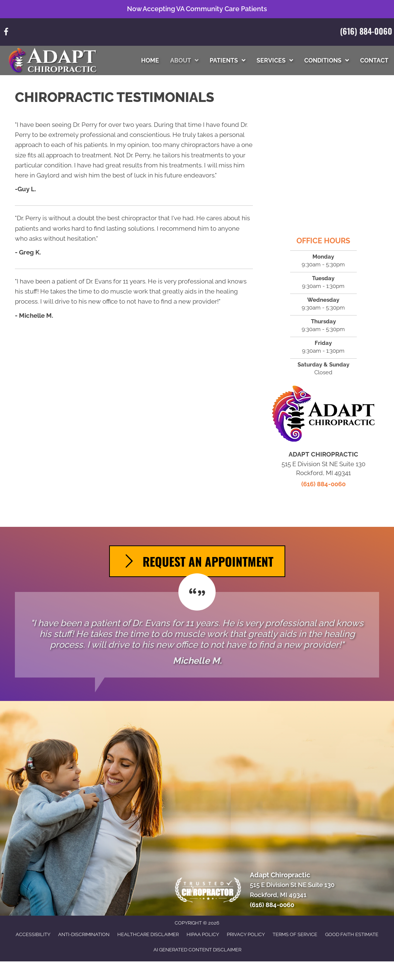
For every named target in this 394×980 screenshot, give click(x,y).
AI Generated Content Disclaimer (197, 950)
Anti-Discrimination (84, 934)
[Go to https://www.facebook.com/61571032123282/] (6, 33)
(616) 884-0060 (366, 31)
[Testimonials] (197, 635)
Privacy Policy (246, 934)
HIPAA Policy (203, 934)
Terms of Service (295, 934)
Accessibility (33, 934)
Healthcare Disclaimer (148, 934)
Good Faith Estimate (352, 934)
